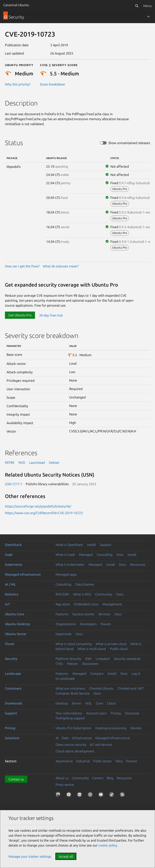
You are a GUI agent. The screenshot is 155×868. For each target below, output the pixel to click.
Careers (98, 778)
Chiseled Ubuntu (101, 688)
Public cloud (119, 649)
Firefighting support (70, 718)
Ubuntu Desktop (17, 624)
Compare (97, 674)
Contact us (16, 779)
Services (104, 614)
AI (57, 738)
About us (62, 778)
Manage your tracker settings (30, 856)
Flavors (106, 624)
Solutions (12, 738)
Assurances (90, 664)
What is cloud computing (74, 644)
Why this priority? (18, 84)
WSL (89, 703)
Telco (119, 761)
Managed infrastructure (23, 574)
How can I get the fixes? (22, 266)
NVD (22, 462)
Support (106, 545)
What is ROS (82, 594)
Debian (54, 462)
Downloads (13, 703)
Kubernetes (14, 564)
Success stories (83, 614)
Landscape (13, 674)
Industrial (83, 761)
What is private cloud (111, 644)
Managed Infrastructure (113, 738)
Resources (138, 564)
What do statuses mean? (61, 266)
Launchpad (37, 462)
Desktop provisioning (111, 728)
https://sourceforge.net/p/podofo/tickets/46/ (38, 506)
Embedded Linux (86, 604)
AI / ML (10, 584)
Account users (96, 713)
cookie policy (108, 845)
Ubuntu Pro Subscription (73, 728)
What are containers (70, 688)
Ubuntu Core (15, 614)
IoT (7, 604)
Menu (147, 6)
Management (112, 604)
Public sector (102, 761)
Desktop (62, 703)
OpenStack (13, 545)
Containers (13, 688)
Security (11, 659)
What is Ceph (65, 555)
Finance (132, 761)
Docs (120, 555)
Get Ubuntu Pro (20, 315)
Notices (73, 664)
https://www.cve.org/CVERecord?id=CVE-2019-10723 (44, 513)
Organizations (66, 624)
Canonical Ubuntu (16, 5)
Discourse (132, 713)
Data (65, 738)
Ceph (9, 555)
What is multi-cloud (92, 649)
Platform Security (68, 659)
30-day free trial (51, 315)
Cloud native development (75, 751)
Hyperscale (64, 634)
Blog (110, 778)
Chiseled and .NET (131, 688)
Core (99, 703)
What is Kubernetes (70, 564)
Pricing (116, 713)
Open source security (71, 745)
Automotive (64, 761)
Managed (86, 555)
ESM (88, 659)
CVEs (59, 664)
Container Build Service (73, 693)
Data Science (85, 584)
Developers (88, 624)
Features (62, 614)
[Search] (137, 6)
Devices (136, 728)
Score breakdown (52, 84)
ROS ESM (62, 594)
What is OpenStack (69, 545)
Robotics (12, 594)
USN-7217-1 (14, 484)
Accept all (66, 856)
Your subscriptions (69, 713)
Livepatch (103, 659)
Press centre (65, 785)
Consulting (105, 555)
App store (63, 604)
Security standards (127, 659)
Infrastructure (82, 738)
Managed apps (66, 574)
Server (77, 703)
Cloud (9, 644)
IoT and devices (101, 745)
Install (91, 545)
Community (104, 594)
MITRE (10, 462)
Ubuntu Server (16, 634)
